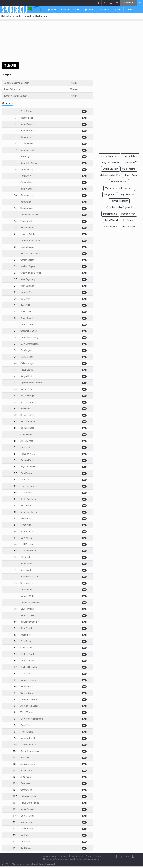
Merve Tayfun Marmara (32, 719)
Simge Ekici (26, 376)
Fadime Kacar (27, 460)
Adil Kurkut (26, 570)
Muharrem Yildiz (28, 796)
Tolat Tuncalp (27, 732)
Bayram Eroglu (27, 396)
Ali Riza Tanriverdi (29, 706)
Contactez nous (49, 856)
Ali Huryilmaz (27, 441)
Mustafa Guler (27, 816)
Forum (76, 9)
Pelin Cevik (26, 312)
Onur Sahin (26, 641)
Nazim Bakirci (27, 247)
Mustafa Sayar (27, 661)
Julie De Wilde (128, 227)
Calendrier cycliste (11, 16)
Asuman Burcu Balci (30, 253)
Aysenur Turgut (28, 738)
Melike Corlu (27, 325)
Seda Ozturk (26, 628)
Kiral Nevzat (26, 848)
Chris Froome (129, 169)
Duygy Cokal (26, 318)
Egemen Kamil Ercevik (31, 383)
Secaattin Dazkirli (29, 331)
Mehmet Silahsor (29, 699)
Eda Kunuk (25, 557)
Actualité (65, 9)
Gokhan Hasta (27, 428)
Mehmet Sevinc (28, 680)
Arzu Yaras (26, 777)
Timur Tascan (27, 712)
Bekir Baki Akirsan (29, 163)
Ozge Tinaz (26, 725)
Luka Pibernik (112, 220)
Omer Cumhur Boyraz (31, 273)
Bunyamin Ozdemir (30, 622)
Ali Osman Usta (28, 764)
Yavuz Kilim (26, 525)
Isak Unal (25, 758)
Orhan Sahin (26, 648)
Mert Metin (26, 835)
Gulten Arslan (27, 195)
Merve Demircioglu (30, 344)
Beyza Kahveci (28, 467)
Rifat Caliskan (27, 286)
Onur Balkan (26, 111)
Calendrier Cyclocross (35, 16)
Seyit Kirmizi (27, 531)
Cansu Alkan (26, 182)
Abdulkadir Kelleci (29, 512)
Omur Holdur (26, 434)
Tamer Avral (26, 221)
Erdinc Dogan (27, 357)
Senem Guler (27, 415)
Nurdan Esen (27, 402)
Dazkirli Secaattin (29, 667)
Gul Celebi (25, 299)
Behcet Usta (26, 771)
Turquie (74, 83)
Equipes (117, 9)
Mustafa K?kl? (27, 447)
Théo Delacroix (110, 227)
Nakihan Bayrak (28, 266)
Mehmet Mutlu (27, 596)
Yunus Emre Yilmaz (30, 803)
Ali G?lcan (25, 409)
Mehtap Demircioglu (30, 338)
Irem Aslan (26, 202)
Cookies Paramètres (54, 859)
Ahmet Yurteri (27, 809)
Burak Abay (26, 137)
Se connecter (129, 3)
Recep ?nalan (27, 118)
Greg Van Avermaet (111, 162)
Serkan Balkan (27, 260)
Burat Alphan (26, 189)
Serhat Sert (26, 674)
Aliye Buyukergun (29, 279)
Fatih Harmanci (28, 422)
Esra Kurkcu (26, 564)
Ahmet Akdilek (27, 150)
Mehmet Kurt (27, 829)
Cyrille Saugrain (110, 169)
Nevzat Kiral (26, 822)
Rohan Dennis (132, 175)
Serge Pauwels (127, 195)
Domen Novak (128, 214)
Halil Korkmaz (27, 544)
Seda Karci (26, 493)
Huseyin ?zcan (28, 131)
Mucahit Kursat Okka (30, 602)
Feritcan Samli (27, 654)
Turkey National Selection (16, 96)
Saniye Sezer (27, 693)
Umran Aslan (26, 208)
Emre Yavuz (26, 783)
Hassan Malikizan (29, 577)
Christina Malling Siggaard (119, 207)
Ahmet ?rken (26, 124)
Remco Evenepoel (109, 156)
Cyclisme (51, 9)
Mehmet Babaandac (30, 241)
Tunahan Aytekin (28, 234)
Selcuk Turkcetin (28, 745)
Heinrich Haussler (119, 201)
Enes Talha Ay (27, 228)
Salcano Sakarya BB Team (16, 83)
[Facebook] (116, 857)
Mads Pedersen (119, 182)
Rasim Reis (26, 635)
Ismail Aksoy (27, 169)
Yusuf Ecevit (26, 370)
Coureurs (130, 9)
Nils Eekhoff (131, 162)
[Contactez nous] (128, 857)
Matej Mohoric (110, 214)
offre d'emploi (94, 856)
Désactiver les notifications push (84, 859)
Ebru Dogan (26, 350)
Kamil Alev (26, 176)
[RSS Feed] (133, 857)
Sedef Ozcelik (27, 615)
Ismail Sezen (27, 686)
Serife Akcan (27, 144)
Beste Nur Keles (28, 499)
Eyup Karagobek (28, 486)
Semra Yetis (26, 790)
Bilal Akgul (25, 156)
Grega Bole (110, 195)
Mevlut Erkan (27, 389)
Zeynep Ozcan (27, 609)
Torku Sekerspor (12, 89)
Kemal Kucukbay (28, 551)
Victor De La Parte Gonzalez (119, 188)
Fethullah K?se (28, 454)
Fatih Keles (26, 505)
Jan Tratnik (128, 220)
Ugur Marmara (27, 583)
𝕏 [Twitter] (122, 857)
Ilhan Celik (25, 305)
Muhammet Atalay (29, 215)
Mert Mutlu (26, 842)
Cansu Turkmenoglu (30, 751)
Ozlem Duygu (27, 363)
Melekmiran (26, 589)
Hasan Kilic (26, 518)
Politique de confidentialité (72, 856)
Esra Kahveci (27, 473)
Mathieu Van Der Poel (110, 175)
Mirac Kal (25, 480)
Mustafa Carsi (27, 292)
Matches (103, 9)
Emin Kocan (26, 538)
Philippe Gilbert (130, 156)
